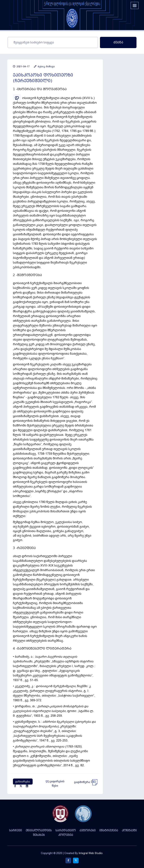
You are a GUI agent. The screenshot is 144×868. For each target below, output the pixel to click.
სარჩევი (16, 830)
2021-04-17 (21, 66)
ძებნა (118, 42)
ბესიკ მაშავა (44, 66)
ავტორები (88, 830)
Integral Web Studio (91, 853)
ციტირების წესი (55, 784)
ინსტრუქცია (109, 830)
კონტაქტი (130, 830)
